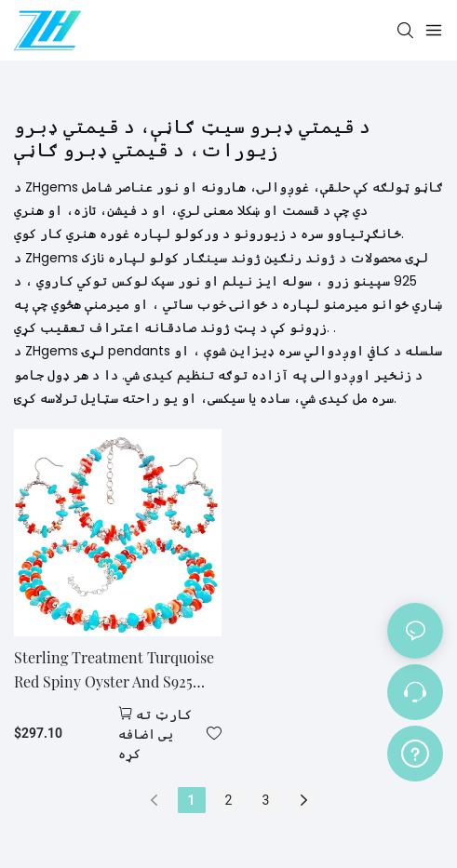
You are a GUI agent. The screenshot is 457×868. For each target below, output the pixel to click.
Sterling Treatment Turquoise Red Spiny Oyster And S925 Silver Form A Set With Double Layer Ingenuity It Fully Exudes (118, 670)
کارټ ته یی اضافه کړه (155, 734)
